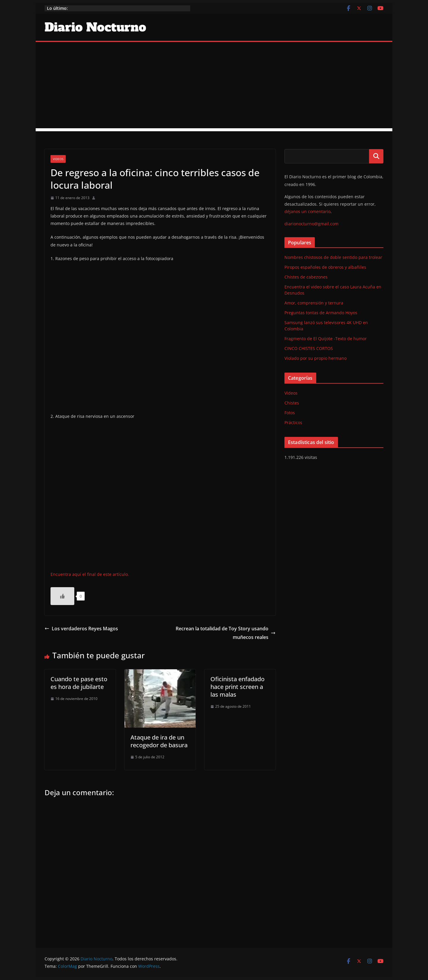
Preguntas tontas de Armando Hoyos (321, 313)
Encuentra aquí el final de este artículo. (90, 574)
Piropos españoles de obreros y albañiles (325, 267)
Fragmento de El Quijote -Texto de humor (326, 339)
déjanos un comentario (307, 211)
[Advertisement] (214, 87)
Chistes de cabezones (306, 277)
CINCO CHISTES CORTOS (309, 348)
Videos (58, 159)
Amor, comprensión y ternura (314, 303)
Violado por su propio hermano (316, 358)
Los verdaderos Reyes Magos (81, 629)
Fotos (290, 413)
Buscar (376, 156)
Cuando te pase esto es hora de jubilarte (79, 683)
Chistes (292, 403)
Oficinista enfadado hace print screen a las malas (237, 687)
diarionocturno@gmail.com (311, 224)
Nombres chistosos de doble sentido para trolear (333, 257)
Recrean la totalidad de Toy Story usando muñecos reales (226, 633)
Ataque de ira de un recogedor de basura (159, 741)
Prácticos (293, 422)
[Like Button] (62, 596)
